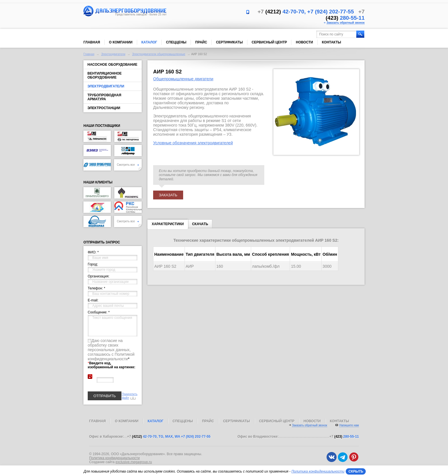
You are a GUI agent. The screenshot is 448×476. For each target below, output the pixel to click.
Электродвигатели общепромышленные (159, 54)
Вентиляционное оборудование (105, 75)
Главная (92, 42)
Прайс (201, 42)
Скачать (200, 224)
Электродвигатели (113, 54)
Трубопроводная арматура (104, 97)
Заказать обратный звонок (346, 23)
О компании (121, 42)
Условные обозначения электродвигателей (193, 143)
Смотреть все (128, 165)
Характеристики (168, 225)
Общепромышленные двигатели (183, 79)
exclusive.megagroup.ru (134, 462)
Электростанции (104, 108)
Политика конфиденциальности (114, 458)
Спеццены (176, 42)
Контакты (332, 42)
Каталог (149, 42)
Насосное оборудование (112, 65)
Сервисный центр (269, 42)
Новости (304, 42)
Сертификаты (229, 42)
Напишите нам (349, 425)
